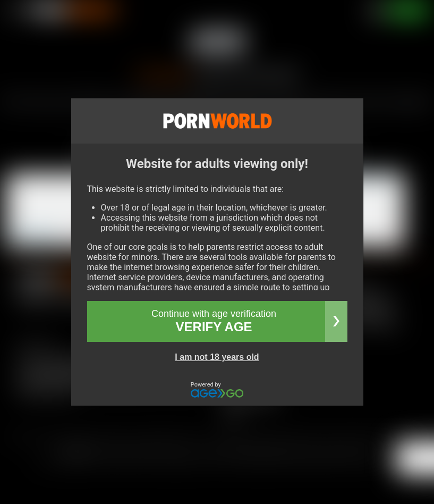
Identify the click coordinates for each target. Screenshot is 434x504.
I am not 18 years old (217, 357)
